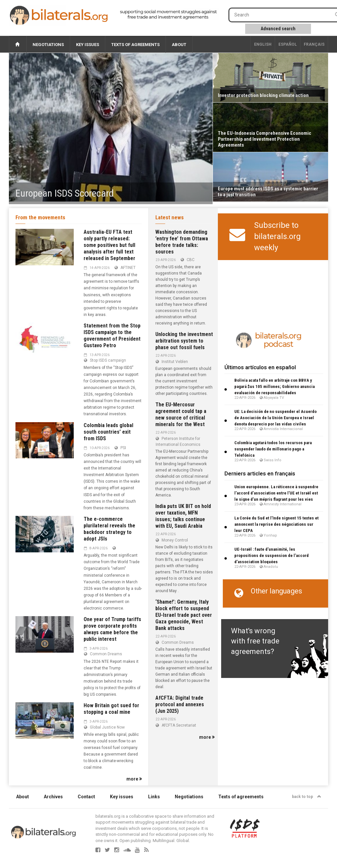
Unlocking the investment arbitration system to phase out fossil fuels (184, 341)
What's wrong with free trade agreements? (255, 641)
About (179, 45)
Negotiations (48, 45)
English (263, 44)
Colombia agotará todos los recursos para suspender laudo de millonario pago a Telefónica (273, 449)
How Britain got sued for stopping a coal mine (111, 709)
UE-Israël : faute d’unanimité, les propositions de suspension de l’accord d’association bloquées (272, 555)
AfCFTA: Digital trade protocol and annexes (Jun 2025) (180, 704)
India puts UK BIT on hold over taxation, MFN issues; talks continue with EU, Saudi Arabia (183, 516)
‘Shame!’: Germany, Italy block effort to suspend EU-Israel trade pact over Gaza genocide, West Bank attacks (184, 615)
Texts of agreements (135, 45)
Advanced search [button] (278, 29)
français (314, 44)
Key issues (88, 45)
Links (154, 797)
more (134, 779)
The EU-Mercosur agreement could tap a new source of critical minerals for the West (181, 414)
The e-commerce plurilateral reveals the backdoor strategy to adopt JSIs (109, 529)
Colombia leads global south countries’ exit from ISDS (108, 432)
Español (288, 44)
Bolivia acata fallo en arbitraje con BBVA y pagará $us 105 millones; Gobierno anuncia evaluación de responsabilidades (274, 386)
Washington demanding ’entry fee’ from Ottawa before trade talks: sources (182, 242)
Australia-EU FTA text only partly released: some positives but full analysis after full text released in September (109, 245)
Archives (53, 797)
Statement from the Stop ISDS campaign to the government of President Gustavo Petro (112, 336)
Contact (86, 797)
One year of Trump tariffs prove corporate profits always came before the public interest (112, 629)
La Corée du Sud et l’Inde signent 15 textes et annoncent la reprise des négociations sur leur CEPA (276, 524)
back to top (307, 797)
